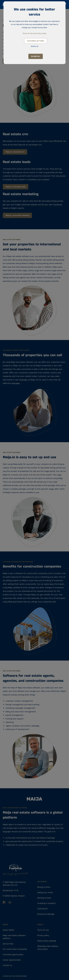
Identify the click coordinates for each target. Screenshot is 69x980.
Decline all (34, 46)
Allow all (36, 56)
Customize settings (36, 41)
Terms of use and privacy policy (34, 33)
